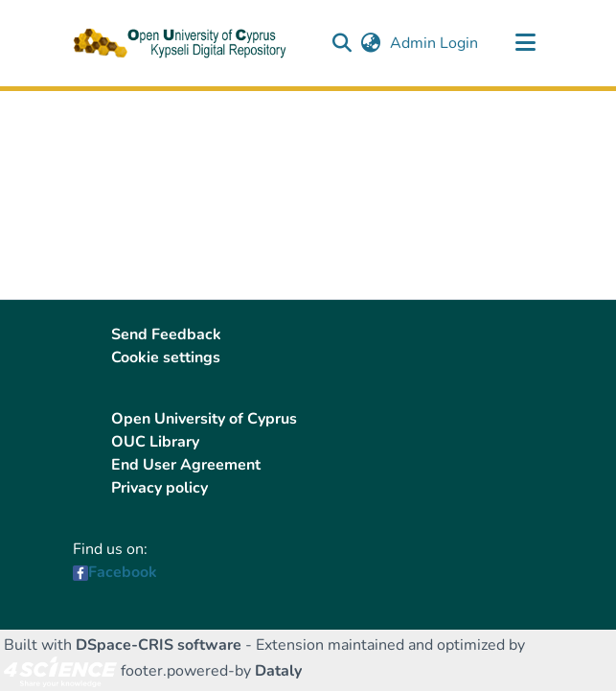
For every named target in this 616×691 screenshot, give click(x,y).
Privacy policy (160, 488)
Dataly (278, 671)
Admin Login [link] (435, 43)
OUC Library (155, 442)
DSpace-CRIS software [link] (159, 645)
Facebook (123, 572)
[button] (342, 43)
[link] (60, 671)
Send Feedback (166, 334)
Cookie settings (166, 357)
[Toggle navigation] (526, 43)
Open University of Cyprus (204, 419)
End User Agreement (186, 465)
